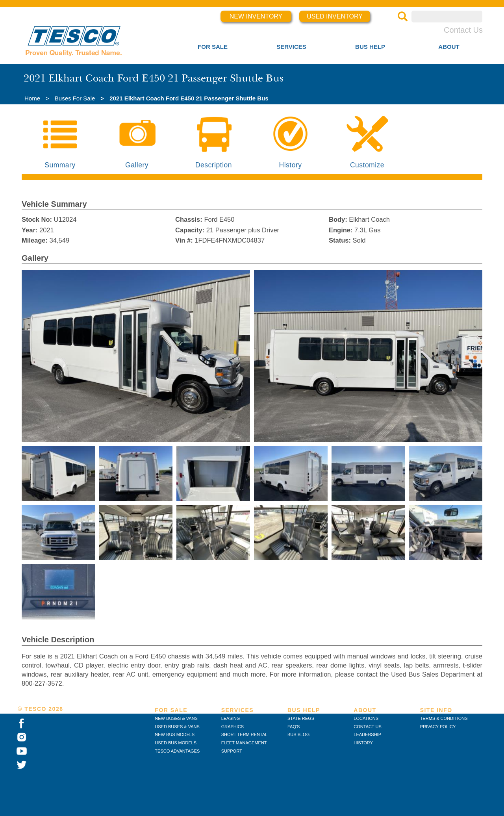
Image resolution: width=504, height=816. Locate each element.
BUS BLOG (298, 734)
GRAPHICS (233, 727)
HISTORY (363, 743)
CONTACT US (368, 727)
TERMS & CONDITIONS (444, 718)
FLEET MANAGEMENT (244, 743)
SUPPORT (232, 751)
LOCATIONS (366, 718)
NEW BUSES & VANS (176, 718)
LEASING (231, 718)
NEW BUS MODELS (175, 734)
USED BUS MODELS (176, 743)
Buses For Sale (75, 98)
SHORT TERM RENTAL (245, 734)
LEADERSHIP (367, 734)
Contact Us (463, 30)
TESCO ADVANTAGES (177, 751)
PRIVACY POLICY (438, 727)
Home (32, 98)
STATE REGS (301, 718)
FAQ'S (294, 727)
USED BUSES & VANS (177, 727)
